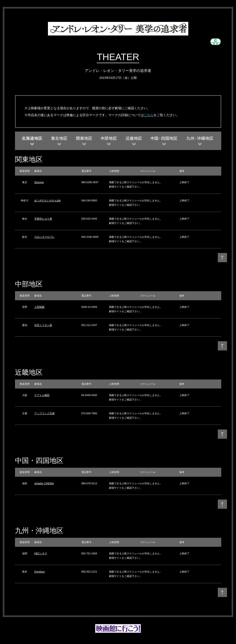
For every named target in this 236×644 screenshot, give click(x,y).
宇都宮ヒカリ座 (43, 219)
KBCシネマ (41, 553)
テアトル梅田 (42, 395)
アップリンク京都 (44, 413)
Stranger (39, 182)
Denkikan (40, 572)
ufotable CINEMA (44, 483)
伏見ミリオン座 (43, 325)
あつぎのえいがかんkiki (48, 200)
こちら (149, 115)
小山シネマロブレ (44, 237)
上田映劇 (39, 307)
